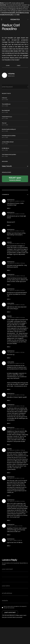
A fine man (4, 98)
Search (27, 87)
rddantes (11, 74)
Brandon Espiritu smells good (9, 129)
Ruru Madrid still (6, 110)
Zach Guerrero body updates (9, 154)
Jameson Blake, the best (8, 142)
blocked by (15, 179)
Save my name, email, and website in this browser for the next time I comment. (15, 607)
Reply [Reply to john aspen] (9, 312)
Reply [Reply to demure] (9, 258)
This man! (4, 123)
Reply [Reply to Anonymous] (9, 208)
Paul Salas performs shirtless (9, 136)
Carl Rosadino (9, 38)
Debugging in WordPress (16, 9)
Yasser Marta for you (7, 117)
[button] (2, 20)
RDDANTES (15, 19)
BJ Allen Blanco (6, 148)
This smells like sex (6, 104)
